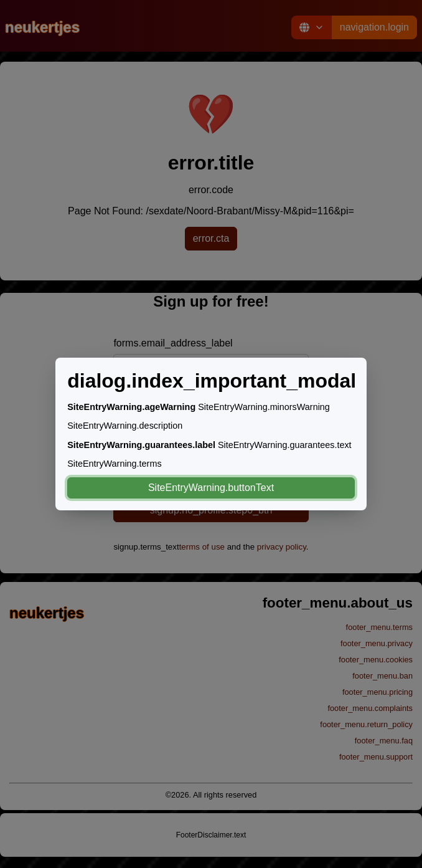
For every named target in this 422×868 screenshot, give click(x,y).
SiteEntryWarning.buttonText (211, 488)
